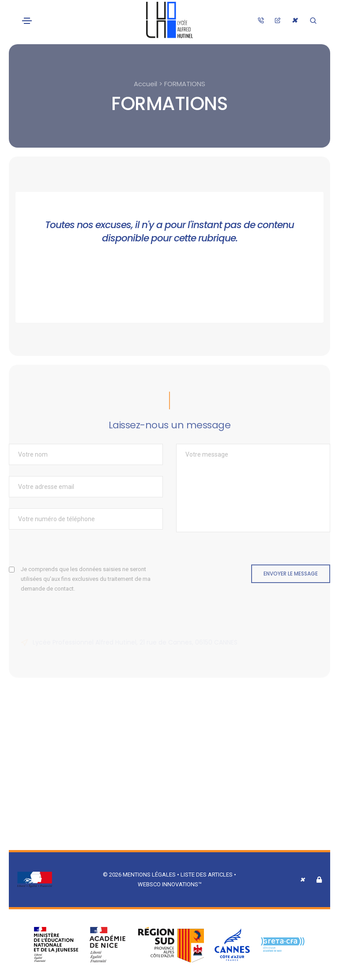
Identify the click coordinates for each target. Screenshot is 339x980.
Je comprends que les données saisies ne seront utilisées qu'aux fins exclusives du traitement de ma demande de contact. (86, 579)
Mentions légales (149, 875)
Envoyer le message (291, 574)
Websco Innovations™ (170, 884)
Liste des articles (207, 875)
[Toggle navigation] (27, 21)
